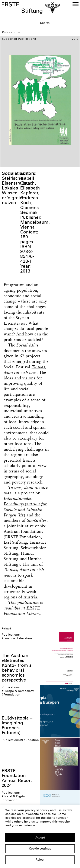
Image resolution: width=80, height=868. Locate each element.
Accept (40, 838)
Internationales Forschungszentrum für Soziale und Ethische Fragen (25, 507)
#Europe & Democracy (18, 691)
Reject (40, 860)
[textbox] (59, 23)
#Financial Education (17, 639)
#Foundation (11, 695)
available (12, 608)
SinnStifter (37, 520)
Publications (11, 635)
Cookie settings (40, 849)
